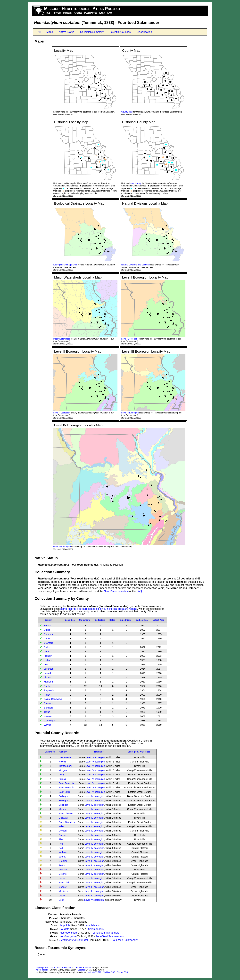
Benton (48, 626)
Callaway (64, 818)
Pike (61, 839)
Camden (48, 634)
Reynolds (49, 690)
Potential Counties (120, 32)
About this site (42, 970)
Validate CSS (109, 972)
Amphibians (93, 925)
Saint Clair (64, 883)
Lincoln (48, 677)
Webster (63, 852)
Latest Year (158, 620)
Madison (48, 682)
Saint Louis (65, 792)
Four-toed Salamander (125, 940)
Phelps (48, 686)
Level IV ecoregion (95, 757)
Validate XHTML (95, 972)
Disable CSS (122, 972)
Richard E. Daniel (83, 968)
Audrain (63, 870)
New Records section (116, 591)
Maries (62, 809)
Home (48, 13)
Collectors (100, 620)
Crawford (49, 643)
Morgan (63, 770)
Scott (62, 900)
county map (136, 183)
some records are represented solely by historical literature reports (99, 609)
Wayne (48, 725)
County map (127, 112)
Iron (46, 665)
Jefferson (49, 669)
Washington (50, 721)
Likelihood (50, 752)
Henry (62, 878)
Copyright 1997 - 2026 (46, 968)
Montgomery (65, 766)
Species (78, 13)
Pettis (62, 865)
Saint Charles (66, 814)
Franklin (48, 656)
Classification (144, 32)
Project (57, 13)
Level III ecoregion (95, 861)
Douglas (63, 861)
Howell (62, 762)
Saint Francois (66, 783)
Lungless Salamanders (106, 933)
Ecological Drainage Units (65, 265)
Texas (47, 712)
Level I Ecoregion (129, 339)
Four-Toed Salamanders (110, 936)
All (39, 32)
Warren (48, 716)
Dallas (47, 647)
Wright (62, 857)
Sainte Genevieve (53, 699)
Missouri (68, 13)
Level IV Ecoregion (62, 547)
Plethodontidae (68, 933)
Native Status (66, 32)
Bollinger (63, 796)
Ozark (62, 896)
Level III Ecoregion (130, 413)
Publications (91, 13)
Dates (112, 620)
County (48, 620)
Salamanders (96, 929)
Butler (47, 630)
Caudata (64, 929)
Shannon (49, 703)
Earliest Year (142, 620)
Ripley (47, 695)
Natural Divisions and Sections (136, 265)
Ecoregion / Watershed (139, 752)
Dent (46, 651)
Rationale (99, 752)
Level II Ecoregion (62, 413)
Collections (85, 620)
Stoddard (49, 708)
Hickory (48, 660)
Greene (63, 874)
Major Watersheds (62, 339)
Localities (70, 620)
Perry (62, 775)
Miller (62, 826)
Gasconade (65, 757)
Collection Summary (92, 32)
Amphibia (65, 925)
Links (102, 13)
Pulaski (63, 779)
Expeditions (126, 620)
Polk (61, 844)
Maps (50, 32)
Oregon (63, 831)
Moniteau (64, 891)
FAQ (109, 13)
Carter (47, 639)
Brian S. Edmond (64, 968)
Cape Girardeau (67, 822)
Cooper (63, 887)
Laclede (48, 673)
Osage (62, 835)
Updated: (82, 970)
